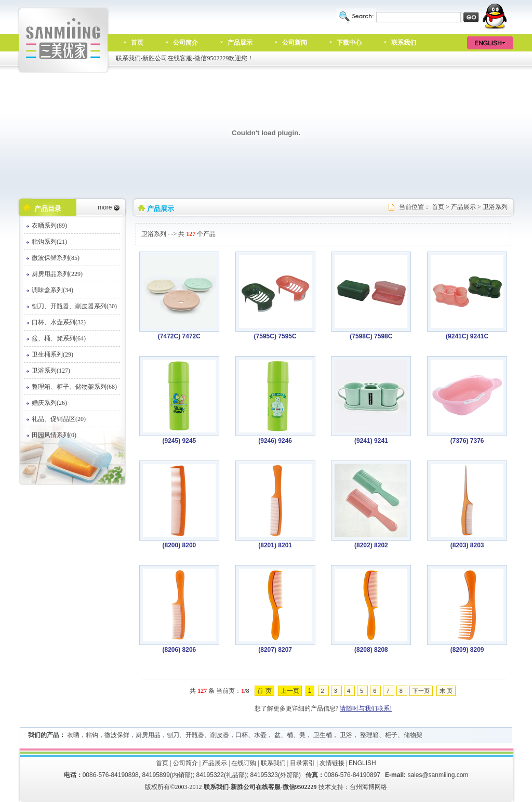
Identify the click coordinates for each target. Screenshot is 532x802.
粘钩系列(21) (49, 242)
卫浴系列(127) (51, 371)
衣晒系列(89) (49, 226)
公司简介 (185, 43)
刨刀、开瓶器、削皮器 (198, 735)
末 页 (446, 691)
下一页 (421, 691)
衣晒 (73, 735)
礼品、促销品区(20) (59, 419)
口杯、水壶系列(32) (59, 322)
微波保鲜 (117, 735)
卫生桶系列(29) (52, 354)
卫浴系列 (495, 207)
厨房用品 (148, 735)
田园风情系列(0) (54, 435)
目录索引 (302, 763)
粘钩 (92, 735)
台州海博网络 (368, 787)
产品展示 (240, 43)
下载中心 (349, 43)
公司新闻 (295, 43)
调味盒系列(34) (52, 290)
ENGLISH (362, 763)
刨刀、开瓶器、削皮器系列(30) (74, 306)
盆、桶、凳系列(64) (59, 338)
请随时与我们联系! (366, 708)
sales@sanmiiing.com (438, 775)
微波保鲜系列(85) (56, 258)
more (105, 207)
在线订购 (244, 763)
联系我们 (404, 43)
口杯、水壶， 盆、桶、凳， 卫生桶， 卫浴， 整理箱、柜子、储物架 (329, 735)
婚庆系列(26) (49, 403)
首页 (137, 43)
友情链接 (332, 763)
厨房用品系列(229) (57, 274)
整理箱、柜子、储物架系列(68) (74, 387)
